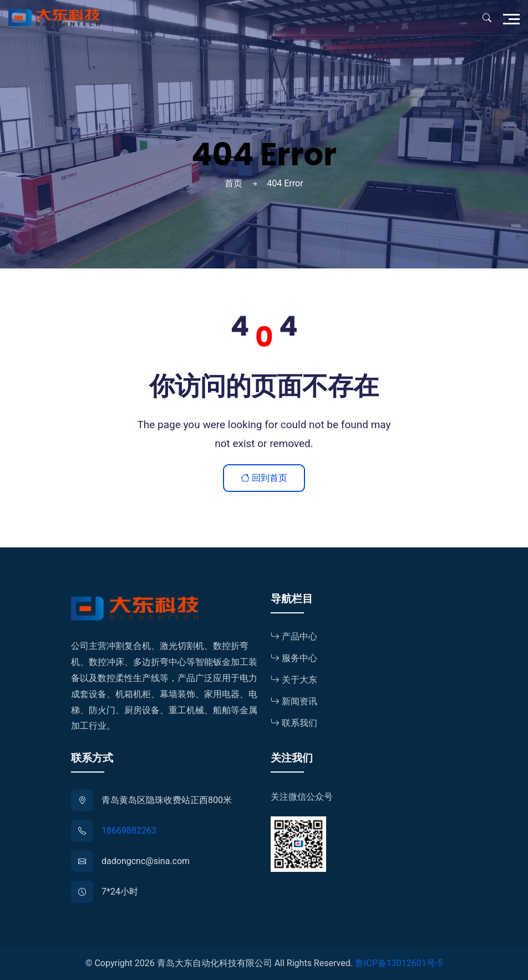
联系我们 (294, 723)
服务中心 (294, 658)
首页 (233, 183)
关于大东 (294, 680)
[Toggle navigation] (514, 18)
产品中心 (294, 636)
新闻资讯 (294, 701)
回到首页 (264, 478)
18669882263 (129, 831)
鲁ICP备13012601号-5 (399, 963)
